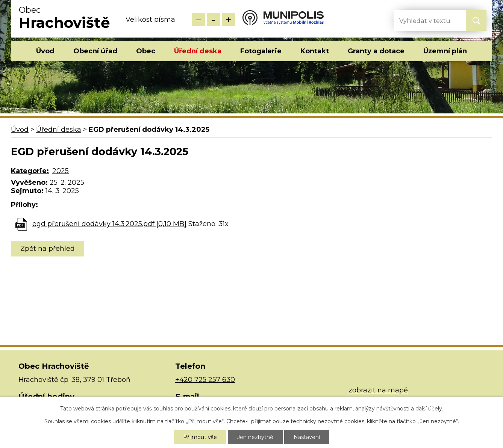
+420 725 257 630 (205, 380)
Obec (146, 51)
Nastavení (307, 437)
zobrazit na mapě (378, 390)
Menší (198, 19)
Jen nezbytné (255, 437)
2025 (61, 171)
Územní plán (445, 51)
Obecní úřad (95, 51)
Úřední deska (198, 51)
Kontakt (315, 51)
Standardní (213, 19)
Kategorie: (30, 171)
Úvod (45, 51)
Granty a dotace (376, 51)
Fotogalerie (261, 51)
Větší (228, 19)
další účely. (429, 409)
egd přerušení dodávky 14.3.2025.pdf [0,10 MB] (109, 223)
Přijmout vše (200, 437)
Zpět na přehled (48, 249)
